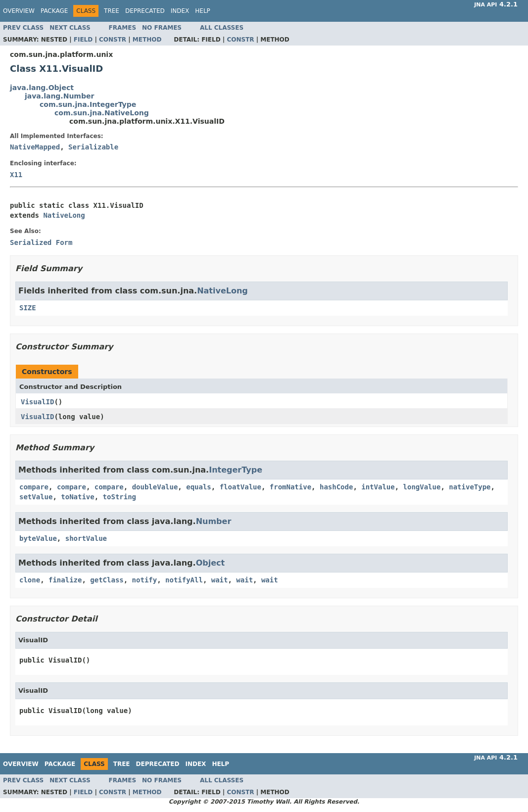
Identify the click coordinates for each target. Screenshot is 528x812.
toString (120, 497)
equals (199, 487)
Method (147, 40)
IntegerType (236, 470)
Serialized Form (41, 242)
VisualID (37, 402)
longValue (422, 487)
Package (54, 11)
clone (30, 580)
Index (180, 11)
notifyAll (184, 580)
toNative (77, 497)
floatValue (240, 487)
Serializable (93, 147)
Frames (123, 28)
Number (214, 521)
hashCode (336, 487)
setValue (36, 497)
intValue (378, 487)
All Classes (222, 28)
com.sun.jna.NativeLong (102, 113)
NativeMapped (35, 147)
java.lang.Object (42, 88)
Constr (113, 40)
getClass (107, 580)
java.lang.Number (59, 96)
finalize (65, 580)
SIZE (28, 308)
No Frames (162, 28)
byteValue (38, 538)
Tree (112, 11)
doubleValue (155, 487)
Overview (19, 11)
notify (145, 580)
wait (220, 580)
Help (203, 11)
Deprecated (145, 11)
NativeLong (64, 215)
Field (83, 40)
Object (211, 563)
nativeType (470, 487)
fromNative (290, 487)
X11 (16, 175)
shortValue (86, 538)
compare (34, 487)
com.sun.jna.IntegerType (88, 104)
